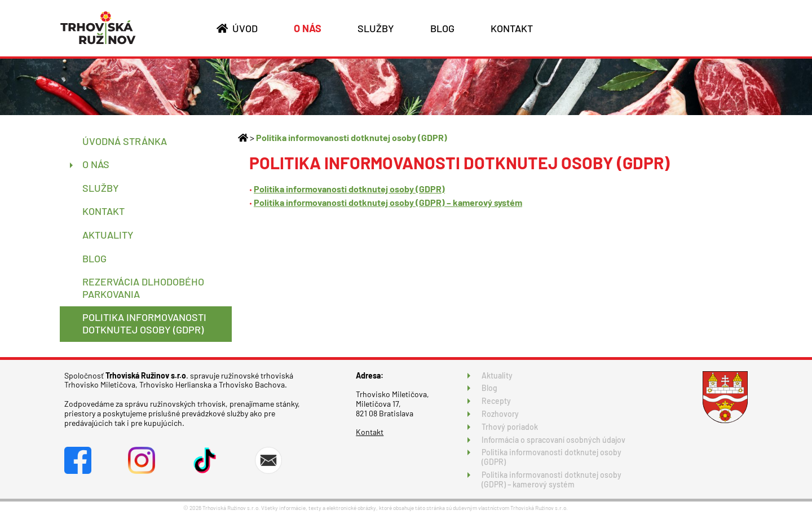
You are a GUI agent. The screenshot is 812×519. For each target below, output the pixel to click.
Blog (489, 388)
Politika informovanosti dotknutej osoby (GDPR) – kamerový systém (388, 202)
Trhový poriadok (510, 427)
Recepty (496, 401)
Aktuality (497, 375)
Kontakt (370, 432)
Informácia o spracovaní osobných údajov (553, 440)
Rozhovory (500, 414)
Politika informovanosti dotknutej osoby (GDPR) (352, 137)
